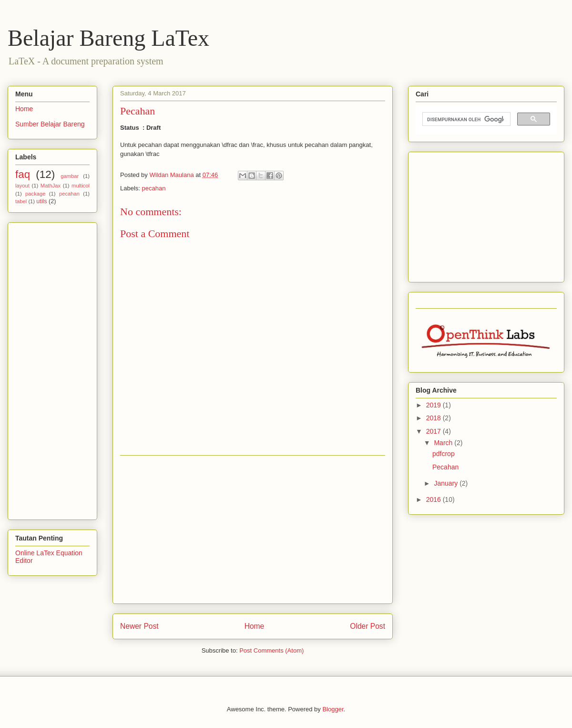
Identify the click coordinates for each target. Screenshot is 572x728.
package (35, 194)
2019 (434, 405)
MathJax (51, 186)
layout (22, 186)
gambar (70, 176)
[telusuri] (465, 119)
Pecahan (445, 467)
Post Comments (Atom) (271, 650)
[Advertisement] (253, 530)
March (444, 443)
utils (41, 201)
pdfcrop (444, 454)
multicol (81, 186)
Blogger (333, 709)
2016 (434, 499)
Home (255, 626)
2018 (434, 418)
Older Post (368, 626)
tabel (21, 201)
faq (23, 174)
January (447, 483)
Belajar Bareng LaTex (108, 38)
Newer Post (139, 626)
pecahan (154, 188)
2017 (434, 431)
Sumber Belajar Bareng (50, 124)
